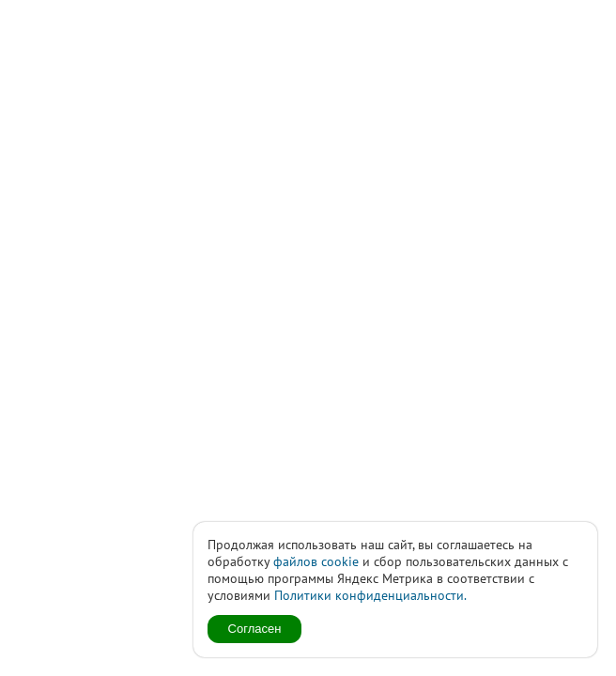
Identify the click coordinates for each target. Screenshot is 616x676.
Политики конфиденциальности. (370, 595)
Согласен (255, 629)
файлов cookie (316, 561)
